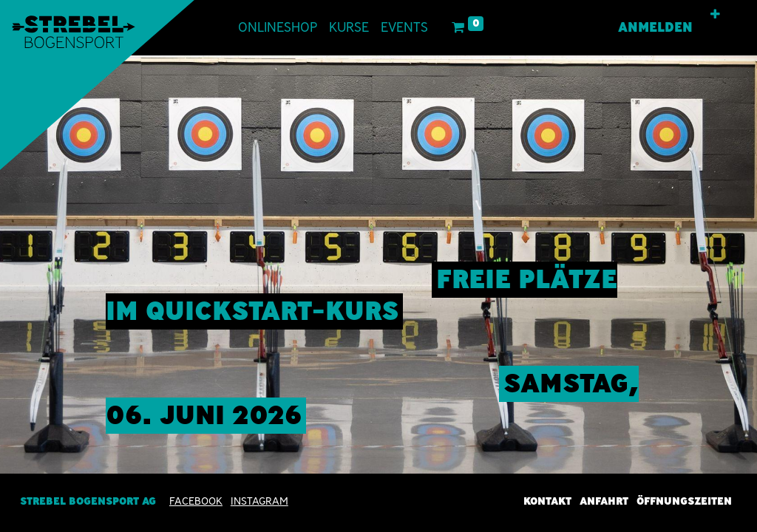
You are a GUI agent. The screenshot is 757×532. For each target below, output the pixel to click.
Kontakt (547, 501)
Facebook (196, 501)
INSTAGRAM (259, 501)
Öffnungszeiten (684, 501)
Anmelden (655, 27)
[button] (715, 15)
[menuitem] (278, 28)
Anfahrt (604, 501)
